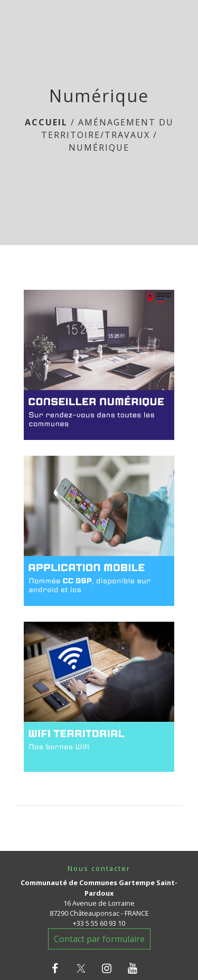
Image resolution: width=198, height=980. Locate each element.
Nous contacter (99, 869)
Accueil (46, 122)
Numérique (99, 148)
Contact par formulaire (99, 939)
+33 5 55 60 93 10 (99, 923)
